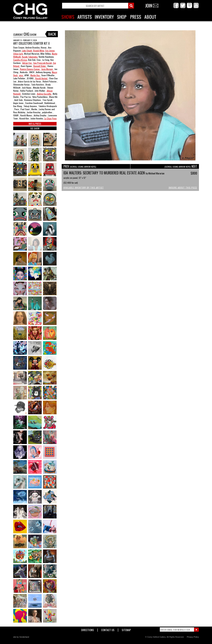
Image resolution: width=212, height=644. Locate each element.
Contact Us (108, 629)
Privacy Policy (193, 637)
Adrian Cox (27, 63)
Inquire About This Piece (183, 188)
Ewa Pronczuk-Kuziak (43, 63)
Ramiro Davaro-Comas (30, 69)
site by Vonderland (21, 637)
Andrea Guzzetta (44, 94)
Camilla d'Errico (20, 60)
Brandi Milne (39, 51)
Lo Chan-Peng (50, 118)
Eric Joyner (50, 51)
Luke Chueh (27, 51)
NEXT (181, 166)
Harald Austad (42, 78)
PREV (80, 166)
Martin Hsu (35, 75)
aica (21, 75)
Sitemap (126, 629)
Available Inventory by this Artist (84, 188)
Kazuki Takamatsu (30, 57)
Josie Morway (47, 69)
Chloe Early (18, 54)
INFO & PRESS (35, 124)
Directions (88, 629)
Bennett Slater (40, 66)
